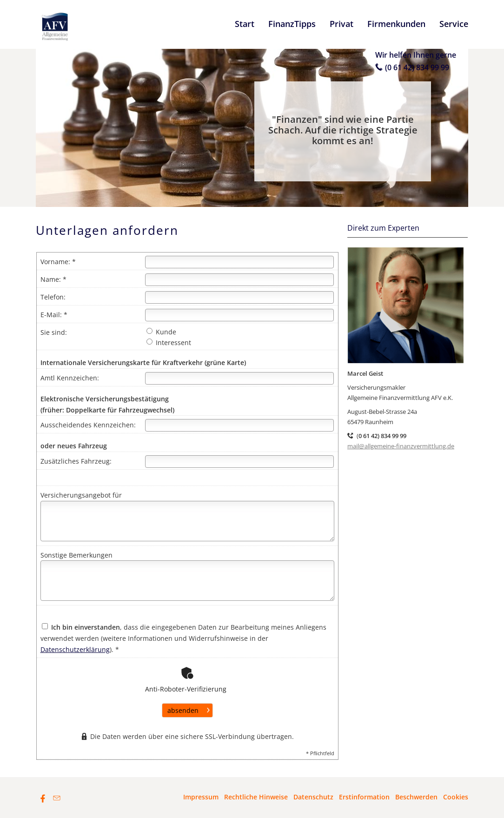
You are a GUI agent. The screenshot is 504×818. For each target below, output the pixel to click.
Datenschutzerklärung (75, 649)
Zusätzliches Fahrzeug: (76, 461)
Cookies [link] (456, 797)
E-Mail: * (54, 315)
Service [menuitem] (454, 24)
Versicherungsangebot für (81, 495)
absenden (183, 710)
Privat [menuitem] (342, 24)
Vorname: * (58, 262)
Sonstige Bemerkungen (76, 555)
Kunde (161, 332)
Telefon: (53, 297)
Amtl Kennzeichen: (70, 378)
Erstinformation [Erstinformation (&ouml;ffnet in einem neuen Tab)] (364, 797)
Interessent (169, 342)
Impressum (201, 797)
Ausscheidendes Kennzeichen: (88, 425)
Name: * (53, 279)
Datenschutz (313, 797)
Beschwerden (416, 797)
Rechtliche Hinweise (256, 797)
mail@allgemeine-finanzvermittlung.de (401, 446)
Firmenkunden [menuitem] (396, 24)
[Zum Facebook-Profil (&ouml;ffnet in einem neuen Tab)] (43, 798)
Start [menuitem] (245, 24)
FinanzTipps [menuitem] (292, 24)
